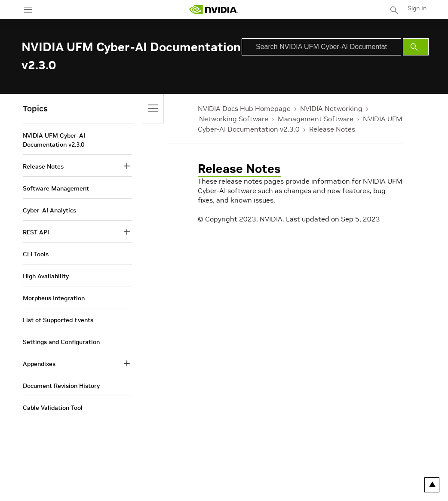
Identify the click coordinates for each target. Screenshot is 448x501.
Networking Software (234, 119)
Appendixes (39, 364)
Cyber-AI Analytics (49, 210)
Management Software (316, 119)
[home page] (214, 10)
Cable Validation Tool (53, 408)
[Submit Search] (416, 47)
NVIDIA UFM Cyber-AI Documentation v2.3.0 (54, 140)
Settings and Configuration (61, 342)
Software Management (56, 188)
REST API (36, 232)
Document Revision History (61, 386)
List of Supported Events (58, 320)
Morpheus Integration (54, 298)
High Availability (46, 276)
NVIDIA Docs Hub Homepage (244, 108)
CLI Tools (36, 254)
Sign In (417, 8)
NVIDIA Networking (331, 108)
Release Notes (332, 129)
